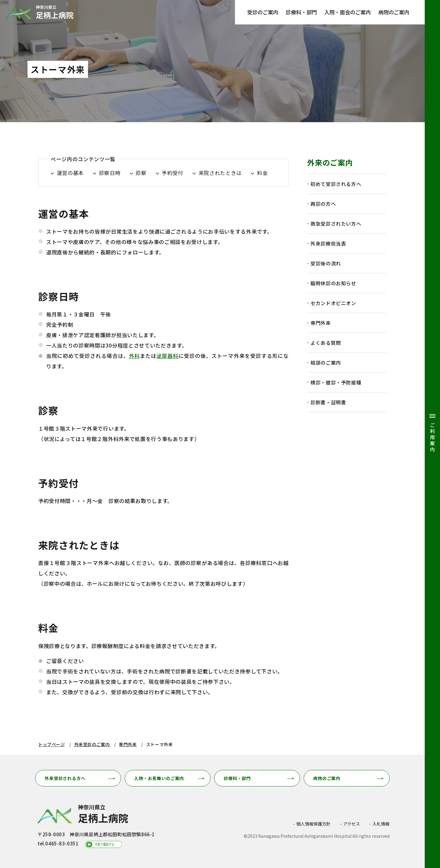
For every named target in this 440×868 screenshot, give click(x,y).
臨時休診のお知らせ (333, 283)
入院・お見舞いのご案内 (159, 778)
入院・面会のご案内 (348, 12)
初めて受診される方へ (336, 184)
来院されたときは (220, 173)
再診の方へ (323, 204)
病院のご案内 (394, 12)
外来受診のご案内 (92, 744)
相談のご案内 (326, 363)
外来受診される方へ (65, 778)
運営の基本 (70, 173)
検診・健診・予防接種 (336, 382)
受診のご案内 (263, 12)
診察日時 (110, 173)
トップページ (51, 744)
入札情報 (381, 824)
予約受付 (172, 173)
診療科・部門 (301, 12)
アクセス (352, 824)
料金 (262, 173)
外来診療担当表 (328, 243)
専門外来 (321, 323)
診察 (141, 173)
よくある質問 (326, 343)
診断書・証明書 (328, 402)
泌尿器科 (167, 356)
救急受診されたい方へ (336, 224)
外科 (134, 356)
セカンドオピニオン (333, 303)
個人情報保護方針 (313, 824)
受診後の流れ (326, 263)
